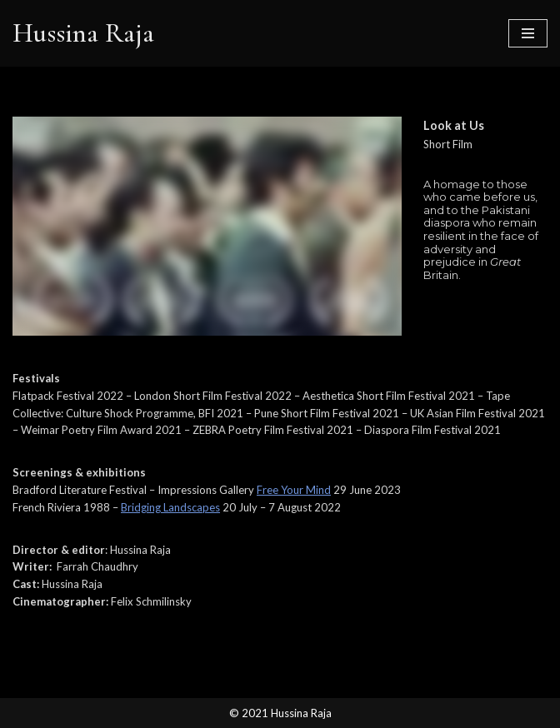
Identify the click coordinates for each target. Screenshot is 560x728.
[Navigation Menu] (528, 33)
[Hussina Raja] (83, 33)
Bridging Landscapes (170, 507)
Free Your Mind (294, 490)
